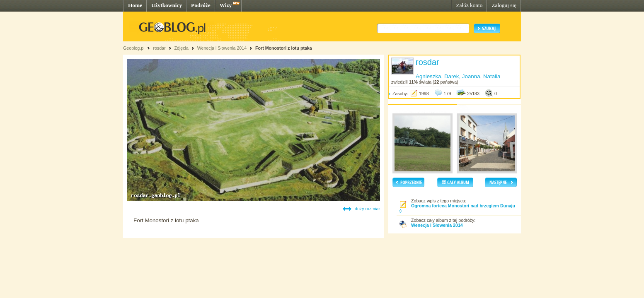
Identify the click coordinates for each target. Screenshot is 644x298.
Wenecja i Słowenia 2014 (222, 48)
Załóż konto (469, 5)
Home (135, 5)
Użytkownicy (167, 5)
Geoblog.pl (134, 48)
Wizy (226, 5)
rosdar (159, 48)
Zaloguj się (504, 5)
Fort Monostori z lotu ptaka (284, 48)
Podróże (201, 5)
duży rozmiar (367, 209)
